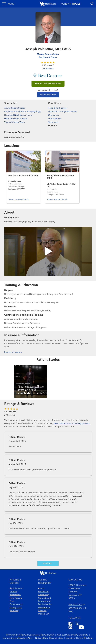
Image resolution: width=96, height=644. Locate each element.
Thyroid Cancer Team (14, 122)
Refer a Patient (48, 95)
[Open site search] (92, 4)
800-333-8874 (75, 608)
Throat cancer (55, 119)
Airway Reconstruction (15, 108)
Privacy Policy (16, 608)
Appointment (16, 588)
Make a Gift (44, 614)
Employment (44, 601)
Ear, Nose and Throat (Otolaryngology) (23, 112)
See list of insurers (13, 352)
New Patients (16, 598)
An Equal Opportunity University (73, 635)
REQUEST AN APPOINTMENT (48, 84)
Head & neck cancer (58, 108)
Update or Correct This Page (79, 638)
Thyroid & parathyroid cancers (62, 112)
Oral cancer (53, 115)
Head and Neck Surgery (16, 119)
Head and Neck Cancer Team (18, 115)
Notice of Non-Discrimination (49, 638)
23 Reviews (48, 69)
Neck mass (53, 122)
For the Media (45, 604)
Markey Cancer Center (48, 54)
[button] (8, 4)
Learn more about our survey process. (72, 423)
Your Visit (14, 611)
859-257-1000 (75, 605)
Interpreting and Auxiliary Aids (18, 638)
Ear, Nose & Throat (48, 57)
